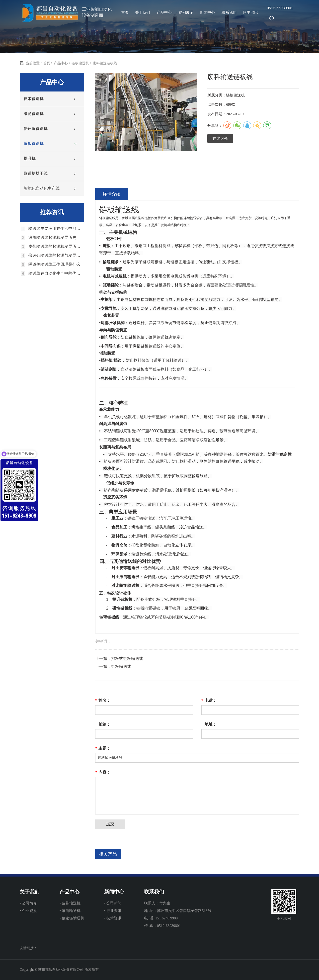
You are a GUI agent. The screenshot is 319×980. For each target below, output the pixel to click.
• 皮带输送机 (70, 903)
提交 (110, 824)
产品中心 (164, 12)
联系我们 (229, 12)
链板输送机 (80, 63)
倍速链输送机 (36, 129)
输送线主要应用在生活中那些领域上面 (56, 229)
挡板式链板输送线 (127, 659)
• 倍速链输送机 (72, 918)
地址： (211, 724)
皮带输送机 (34, 99)
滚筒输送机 (34, 114)
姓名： (103, 701)
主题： (103, 748)
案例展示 (186, 12)
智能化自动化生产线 (42, 188)
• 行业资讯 (113, 911)
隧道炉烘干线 (36, 173)
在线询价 (220, 138)
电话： (209, 701)
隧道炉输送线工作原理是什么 (54, 265)
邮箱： (104, 724)
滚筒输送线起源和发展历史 (52, 238)
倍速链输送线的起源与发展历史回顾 (56, 256)
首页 (125, 12)
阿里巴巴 (250, 12)
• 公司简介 (28, 903)
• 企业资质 (28, 911)
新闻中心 (207, 12)
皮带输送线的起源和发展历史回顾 (56, 247)
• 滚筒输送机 (70, 911)
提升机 (30, 158)
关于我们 (143, 12)
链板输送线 (121, 667)
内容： (103, 772)
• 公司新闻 (113, 903)
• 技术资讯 (113, 918)
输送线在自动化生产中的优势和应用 (56, 273)
